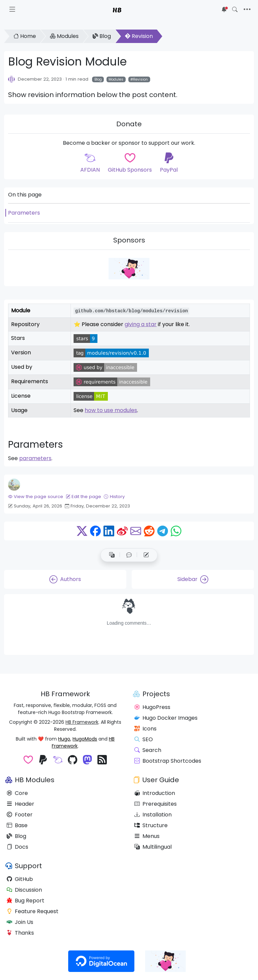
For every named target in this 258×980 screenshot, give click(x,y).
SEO (144, 739)
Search (148, 750)
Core (17, 793)
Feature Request (33, 911)
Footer (20, 815)
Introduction (155, 793)
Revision (139, 36)
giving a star (141, 324)
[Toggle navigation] (247, 9)
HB (117, 9)
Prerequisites (156, 804)
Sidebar (193, 579)
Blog (102, 36)
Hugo (64, 739)
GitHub (20, 879)
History (114, 497)
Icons (145, 729)
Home (25, 36)
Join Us (20, 922)
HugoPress (152, 707)
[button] (129, 555)
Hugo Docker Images (166, 718)
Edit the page (83, 497)
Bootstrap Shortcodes (168, 761)
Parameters (24, 213)
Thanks (20, 933)
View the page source (36, 497)
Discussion (24, 890)
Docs (17, 847)
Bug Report (26, 901)
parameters (35, 458)
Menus (147, 836)
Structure (151, 825)
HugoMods (85, 739)
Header (20, 804)
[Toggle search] (235, 9)
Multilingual (153, 847)
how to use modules (111, 410)
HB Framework (82, 722)
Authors (65, 579)
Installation (153, 815)
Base (17, 825)
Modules (64, 36)
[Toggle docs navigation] (12, 9)
